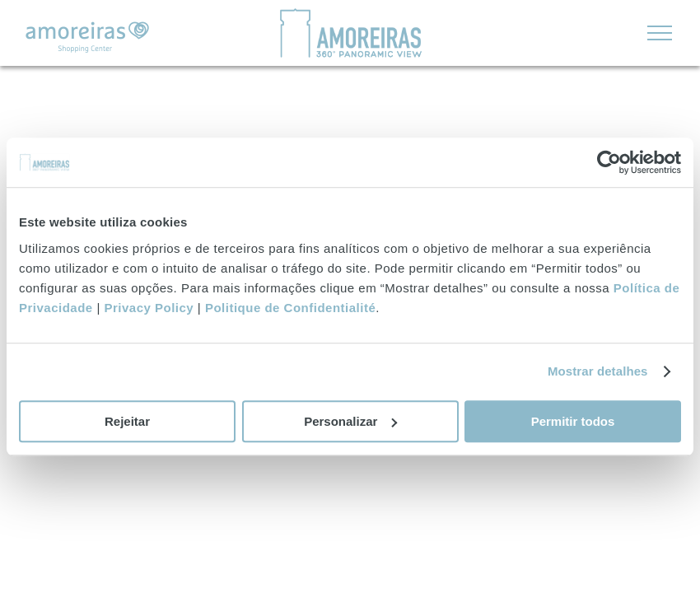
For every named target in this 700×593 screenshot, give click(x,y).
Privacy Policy (149, 308)
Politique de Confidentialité (290, 308)
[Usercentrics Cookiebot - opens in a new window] (609, 162)
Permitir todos (573, 421)
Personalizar (350, 421)
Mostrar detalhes (598, 371)
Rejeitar (127, 421)
